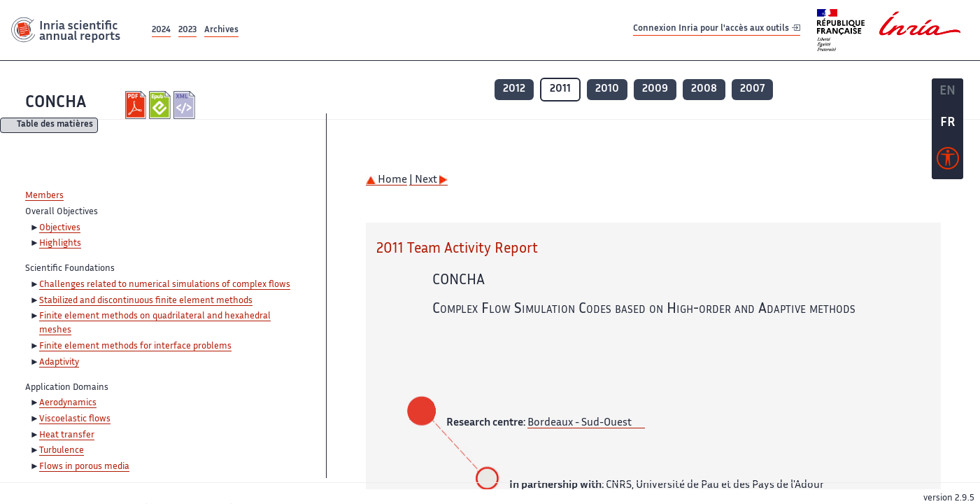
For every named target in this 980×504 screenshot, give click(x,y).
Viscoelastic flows (75, 419)
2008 (704, 89)
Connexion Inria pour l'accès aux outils (717, 30)
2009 (655, 89)
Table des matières (55, 126)
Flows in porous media (84, 467)
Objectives (60, 228)
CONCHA (56, 103)
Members (44, 196)
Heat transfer (67, 435)
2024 (161, 30)
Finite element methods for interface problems (135, 346)
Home (386, 180)
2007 (752, 89)
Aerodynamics (68, 403)
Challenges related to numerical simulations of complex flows (165, 285)
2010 (607, 89)
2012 (514, 89)
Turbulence (62, 451)
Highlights (60, 244)
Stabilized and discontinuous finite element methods (146, 301)
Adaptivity (59, 363)
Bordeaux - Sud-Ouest (580, 423)
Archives (221, 30)
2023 (187, 30)
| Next (428, 180)
